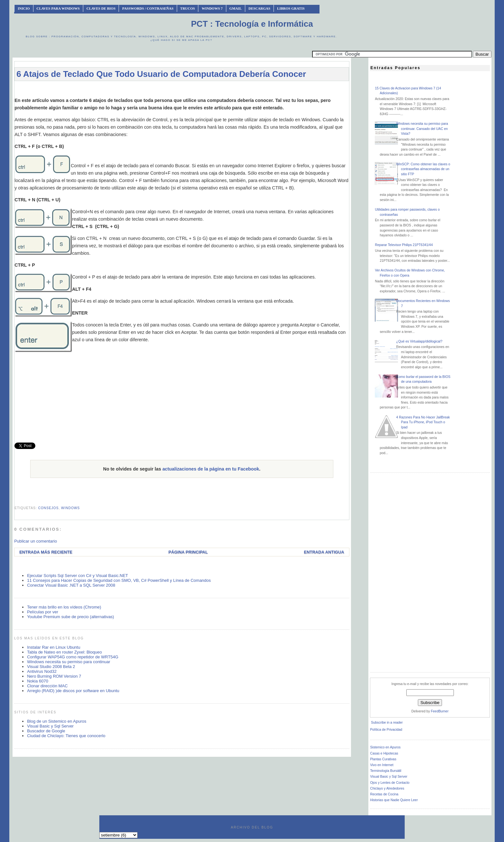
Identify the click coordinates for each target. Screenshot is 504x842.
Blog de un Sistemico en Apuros (57, 721)
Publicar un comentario (36, 541)
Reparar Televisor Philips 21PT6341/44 (404, 245)
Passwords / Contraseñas (148, 8)
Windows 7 (212, 8)
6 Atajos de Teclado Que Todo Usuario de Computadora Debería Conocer (161, 74)
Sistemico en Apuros (385, 747)
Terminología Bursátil (386, 771)
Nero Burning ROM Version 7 (54, 676)
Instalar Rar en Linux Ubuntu (54, 647)
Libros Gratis (291, 8)
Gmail (236, 8)
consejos (49, 508)
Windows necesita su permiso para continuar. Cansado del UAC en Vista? (422, 129)
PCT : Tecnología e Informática (252, 24)
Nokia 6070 (38, 681)
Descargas (259, 8)
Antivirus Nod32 (42, 671)
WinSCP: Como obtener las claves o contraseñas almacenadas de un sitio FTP (423, 169)
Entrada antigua (324, 552)
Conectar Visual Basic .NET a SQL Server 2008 (71, 585)
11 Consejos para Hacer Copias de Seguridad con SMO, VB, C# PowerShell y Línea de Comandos (119, 580)
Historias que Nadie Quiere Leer (394, 800)
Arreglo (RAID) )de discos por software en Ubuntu (73, 691)
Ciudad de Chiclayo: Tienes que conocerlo (66, 736)
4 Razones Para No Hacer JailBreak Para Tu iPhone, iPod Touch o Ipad (423, 422)
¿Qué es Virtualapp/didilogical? (419, 341)
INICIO (24, 8)
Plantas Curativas (383, 759)
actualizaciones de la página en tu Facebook (211, 469)
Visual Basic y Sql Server (50, 726)
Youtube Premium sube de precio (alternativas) (71, 617)
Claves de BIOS (101, 8)
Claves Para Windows (58, 8)
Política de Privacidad (386, 730)
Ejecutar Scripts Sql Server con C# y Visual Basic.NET (77, 576)
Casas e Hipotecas (384, 753)
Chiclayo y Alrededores (387, 788)
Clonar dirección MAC (47, 686)
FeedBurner (440, 711)
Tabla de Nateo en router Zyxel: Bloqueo (64, 652)
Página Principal (188, 552)
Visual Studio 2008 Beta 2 (51, 667)
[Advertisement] (182, 89)
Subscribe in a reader (387, 723)
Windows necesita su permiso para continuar (69, 662)
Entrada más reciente (46, 552)
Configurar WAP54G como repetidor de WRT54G (73, 657)
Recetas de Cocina (384, 794)
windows (70, 508)
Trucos (188, 8)
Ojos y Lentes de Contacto (390, 783)
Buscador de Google (46, 731)
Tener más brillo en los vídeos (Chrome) (64, 607)
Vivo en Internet (382, 765)
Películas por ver (43, 612)
